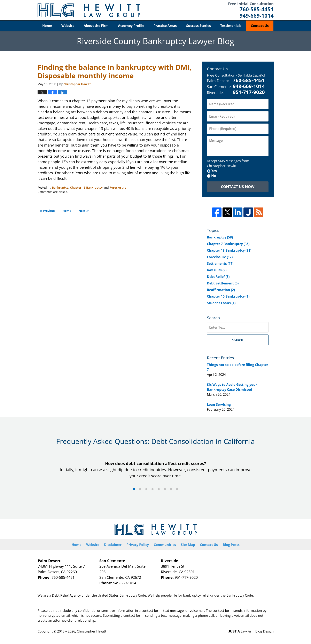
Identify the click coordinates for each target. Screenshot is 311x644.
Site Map (188, 545)
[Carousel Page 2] (140, 489)
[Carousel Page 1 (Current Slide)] (134, 489)
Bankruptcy (60, 187)
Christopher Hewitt (92, 631)
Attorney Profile (131, 26)
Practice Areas (165, 26)
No (214, 176)
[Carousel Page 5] (159, 489)
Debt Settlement (223, 283)
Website (68, 26)
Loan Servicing (219, 405)
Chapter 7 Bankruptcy (228, 244)
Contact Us (260, 26)
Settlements (220, 264)
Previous (47, 210)
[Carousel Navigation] (156, 489)
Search (238, 340)
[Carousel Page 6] (165, 489)
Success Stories (199, 26)
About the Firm (96, 26)
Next (84, 210)
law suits (217, 270)
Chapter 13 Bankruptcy (86, 187)
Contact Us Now (238, 187)
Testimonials (231, 26)
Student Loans (221, 303)
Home (47, 26)
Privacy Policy (138, 545)
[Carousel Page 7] (171, 489)
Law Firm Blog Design (251, 631)
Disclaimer (113, 545)
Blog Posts (231, 545)
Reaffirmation (221, 290)
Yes (214, 171)
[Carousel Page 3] (146, 489)
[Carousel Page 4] (153, 489)
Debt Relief (218, 277)
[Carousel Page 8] (177, 489)
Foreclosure (118, 187)
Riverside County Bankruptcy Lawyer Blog (89, 10)
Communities (165, 545)
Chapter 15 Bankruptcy (228, 296)
